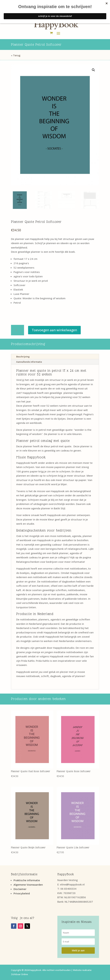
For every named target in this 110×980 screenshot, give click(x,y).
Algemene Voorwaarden (28, 885)
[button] (93, 70)
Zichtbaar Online (19, 974)
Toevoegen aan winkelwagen (54, 330)
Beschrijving (23, 357)
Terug (17, 55)
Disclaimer (20, 889)
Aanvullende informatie (29, 362)
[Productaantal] (18, 330)
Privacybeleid (22, 893)
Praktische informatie (27, 880)
